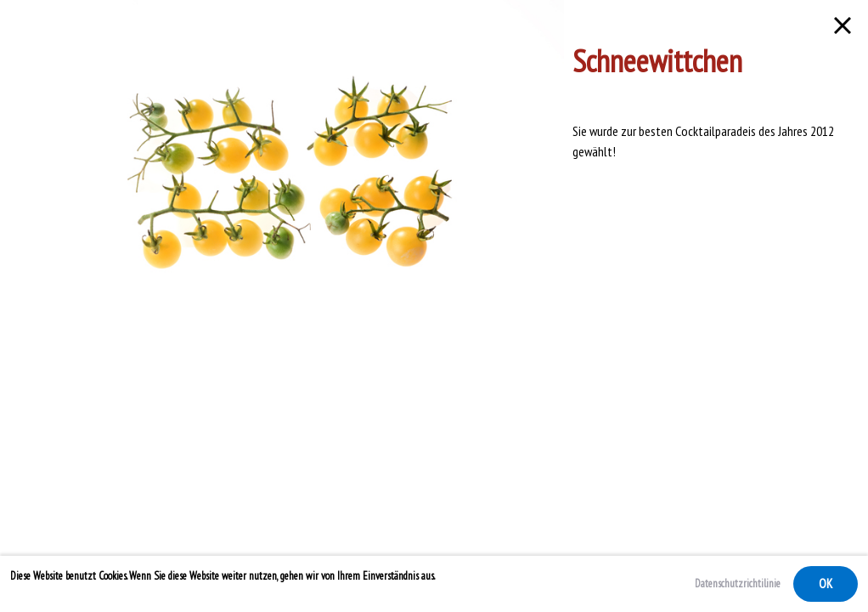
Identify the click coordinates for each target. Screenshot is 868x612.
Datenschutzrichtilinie (738, 584)
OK (826, 584)
